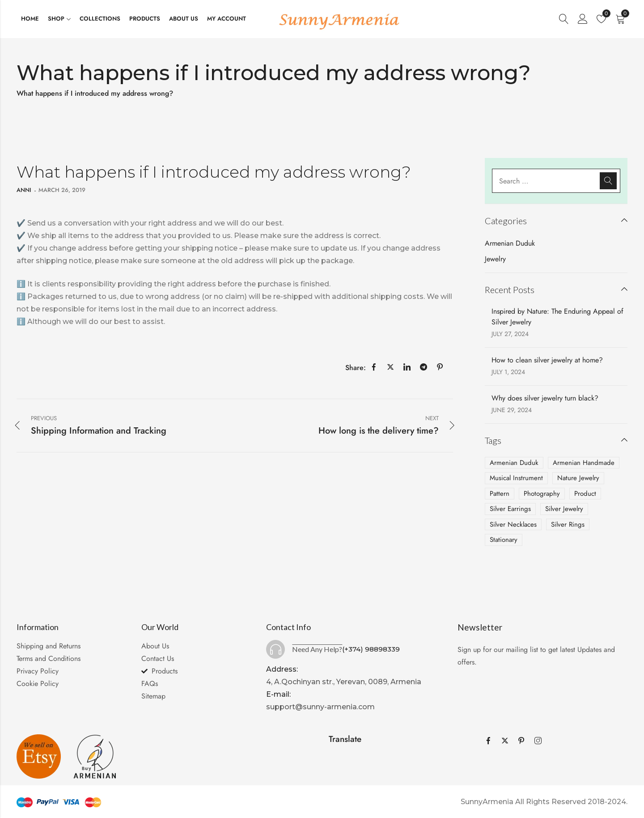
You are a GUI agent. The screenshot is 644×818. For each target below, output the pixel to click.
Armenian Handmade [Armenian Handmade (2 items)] (584, 463)
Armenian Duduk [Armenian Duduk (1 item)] (514, 463)
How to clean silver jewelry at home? (547, 360)
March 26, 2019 (62, 190)
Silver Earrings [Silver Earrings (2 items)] (510, 509)
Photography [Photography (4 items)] (542, 494)
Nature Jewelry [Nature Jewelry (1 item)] (578, 478)
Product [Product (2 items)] (585, 494)
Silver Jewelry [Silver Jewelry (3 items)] (564, 509)
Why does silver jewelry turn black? (545, 398)
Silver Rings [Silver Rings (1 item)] (568, 524)
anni (24, 190)
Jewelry (495, 259)
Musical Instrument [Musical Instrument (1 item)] (516, 478)
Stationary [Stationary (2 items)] (504, 540)
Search (608, 181)
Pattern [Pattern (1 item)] (500, 494)
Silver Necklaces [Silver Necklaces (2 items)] (513, 524)
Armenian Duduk (510, 243)
